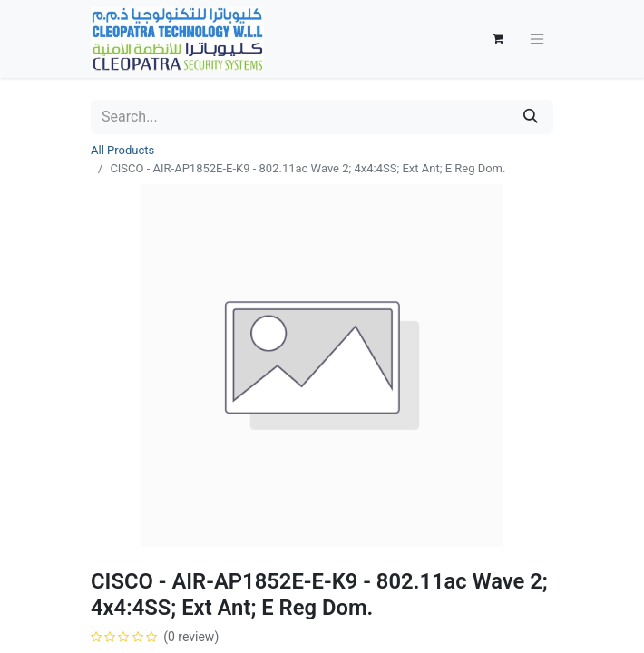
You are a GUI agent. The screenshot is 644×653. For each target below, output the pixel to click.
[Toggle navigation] (537, 39)
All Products (122, 150)
